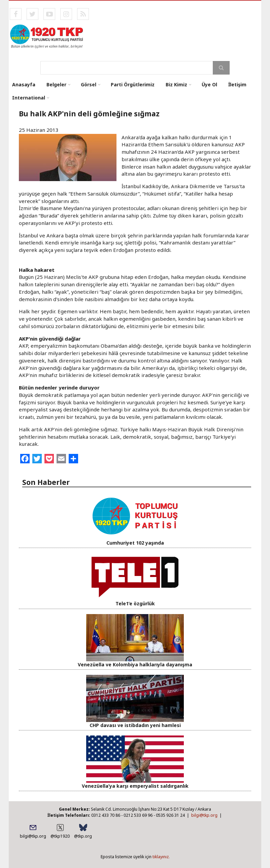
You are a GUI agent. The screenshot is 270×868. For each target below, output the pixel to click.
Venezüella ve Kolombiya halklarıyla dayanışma (135, 664)
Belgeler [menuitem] (56, 84)
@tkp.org (83, 836)
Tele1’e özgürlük (135, 603)
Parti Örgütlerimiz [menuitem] (133, 84)
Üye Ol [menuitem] (209, 84)
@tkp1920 (60, 836)
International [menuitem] (29, 98)
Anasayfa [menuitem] (24, 84)
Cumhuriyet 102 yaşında (135, 543)
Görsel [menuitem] (89, 84)
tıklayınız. (161, 857)
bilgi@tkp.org (204, 815)
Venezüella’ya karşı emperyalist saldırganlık (135, 786)
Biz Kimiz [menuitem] (176, 84)
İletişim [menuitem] (237, 84)
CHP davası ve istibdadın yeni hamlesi (135, 725)
